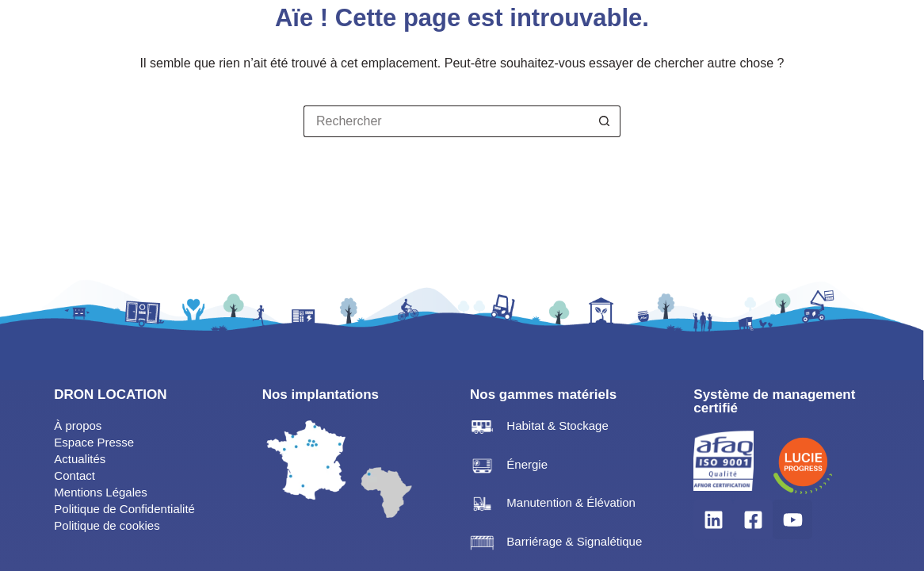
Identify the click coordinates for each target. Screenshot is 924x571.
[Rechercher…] (446, 121)
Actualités (80, 459)
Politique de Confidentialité (124, 509)
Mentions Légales (101, 492)
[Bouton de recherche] (605, 121)
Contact (74, 475)
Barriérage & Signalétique (574, 541)
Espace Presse (94, 442)
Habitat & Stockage (557, 425)
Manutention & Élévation (571, 502)
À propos (78, 425)
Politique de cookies (107, 525)
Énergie (527, 464)
